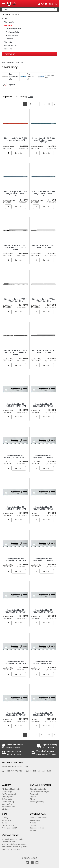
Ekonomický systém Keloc (11, 849)
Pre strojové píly (12, 35)
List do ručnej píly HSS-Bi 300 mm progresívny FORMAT (16, 139)
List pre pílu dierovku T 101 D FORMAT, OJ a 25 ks (16, 300)
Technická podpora (37, 828)
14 (49, 104)
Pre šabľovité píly (12, 32)
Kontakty (5, 818)
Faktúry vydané (7, 797)
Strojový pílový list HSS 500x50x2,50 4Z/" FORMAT (43, 714)
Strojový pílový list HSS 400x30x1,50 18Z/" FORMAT (16, 508)
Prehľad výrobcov (8, 825)
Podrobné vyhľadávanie (39, 818)
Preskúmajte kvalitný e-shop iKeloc (15, 847)
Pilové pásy (8, 42)
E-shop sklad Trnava (9, 842)
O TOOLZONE (7, 820)
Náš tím (4, 823)
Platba (32, 799)
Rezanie (5, 19)
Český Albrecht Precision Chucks (14, 844)
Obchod (33, 825)
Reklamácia (34, 794)
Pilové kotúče (9, 22)
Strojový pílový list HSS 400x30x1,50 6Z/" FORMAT (43, 508)
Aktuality (33, 823)
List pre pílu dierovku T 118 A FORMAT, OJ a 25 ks (43, 300)
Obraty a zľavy (7, 804)
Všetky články (35, 820)
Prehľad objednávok (9, 794)
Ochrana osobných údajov (39, 792)
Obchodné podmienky (38, 789)
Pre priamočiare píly (13, 29)
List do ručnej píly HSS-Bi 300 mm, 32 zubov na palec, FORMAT (43, 194)
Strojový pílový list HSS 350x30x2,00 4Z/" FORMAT (43, 405)
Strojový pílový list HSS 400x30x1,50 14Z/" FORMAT (43, 456)
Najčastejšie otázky (37, 802)
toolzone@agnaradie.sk (40, 771)
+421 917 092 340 (14, 771)
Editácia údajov (7, 792)
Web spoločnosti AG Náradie (12, 839)
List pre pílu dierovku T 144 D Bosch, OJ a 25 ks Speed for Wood (16, 352)
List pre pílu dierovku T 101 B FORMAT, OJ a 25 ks (43, 246)
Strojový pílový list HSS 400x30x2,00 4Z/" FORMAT (15, 611)
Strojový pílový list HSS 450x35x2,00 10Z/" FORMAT (16, 663)
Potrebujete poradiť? (9, 828)
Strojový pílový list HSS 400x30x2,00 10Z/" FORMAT (16, 560)
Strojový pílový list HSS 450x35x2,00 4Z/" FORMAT (43, 663)
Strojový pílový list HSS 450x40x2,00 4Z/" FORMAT (15, 714)
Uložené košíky (7, 799)
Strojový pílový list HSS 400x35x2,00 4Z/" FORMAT (43, 611)
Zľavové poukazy (8, 802)
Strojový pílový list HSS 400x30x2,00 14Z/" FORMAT (43, 560)
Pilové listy (8, 25)
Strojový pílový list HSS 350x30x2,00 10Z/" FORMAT (16, 405)
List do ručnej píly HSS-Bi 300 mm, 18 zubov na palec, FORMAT (43, 140)
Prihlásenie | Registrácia (11, 789)
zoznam (30, 97)
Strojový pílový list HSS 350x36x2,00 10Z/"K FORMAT (16, 456)
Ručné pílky (8, 49)
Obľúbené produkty (9, 807)
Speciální (9, 39)
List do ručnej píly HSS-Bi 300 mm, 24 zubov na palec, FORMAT (16, 194)
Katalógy (33, 830)
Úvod (3, 62)
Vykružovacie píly (10, 46)
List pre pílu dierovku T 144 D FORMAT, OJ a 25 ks (43, 351)
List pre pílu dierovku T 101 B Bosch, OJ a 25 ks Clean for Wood (15, 247)
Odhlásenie (6, 809)
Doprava (33, 797)
